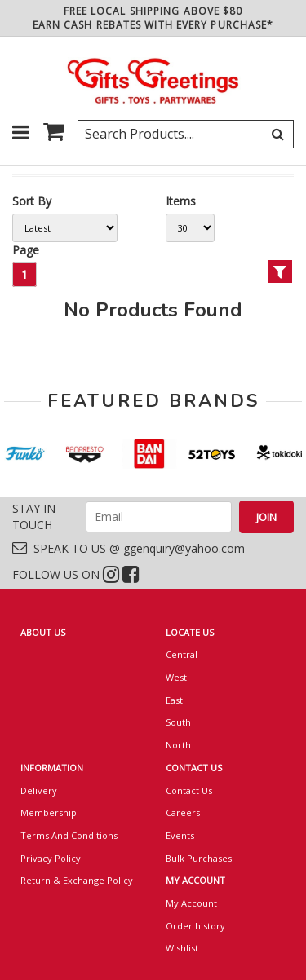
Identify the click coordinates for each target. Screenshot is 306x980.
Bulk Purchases (199, 858)
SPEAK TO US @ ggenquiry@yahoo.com (129, 548)
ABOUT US (43, 632)
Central (182, 654)
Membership (49, 812)
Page (26, 250)
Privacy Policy (51, 858)
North (178, 745)
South (178, 722)
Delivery (39, 790)
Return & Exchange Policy (77, 880)
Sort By (32, 201)
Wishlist (182, 948)
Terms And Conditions (69, 835)
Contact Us (189, 790)
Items (181, 201)
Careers (183, 812)
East (174, 700)
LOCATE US (190, 632)
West (176, 677)
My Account (191, 903)
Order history (195, 926)
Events (180, 835)
